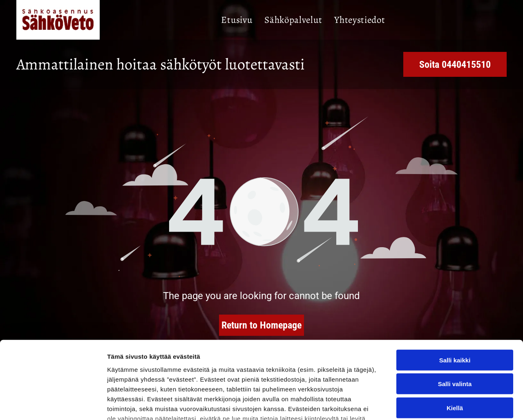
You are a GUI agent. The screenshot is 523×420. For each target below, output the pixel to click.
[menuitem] (237, 20)
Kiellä (455, 341)
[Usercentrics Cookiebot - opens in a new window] (53, 404)
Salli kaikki (455, 294)
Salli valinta (455, 318)
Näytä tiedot (437, 404)
